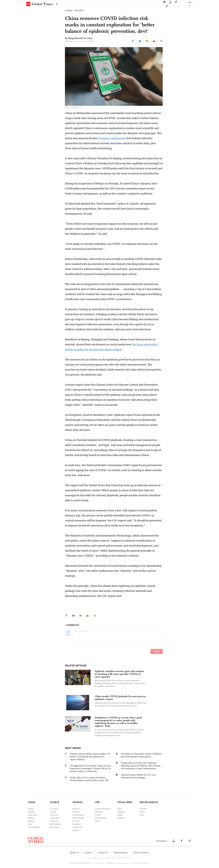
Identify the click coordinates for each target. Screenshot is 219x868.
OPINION (77, 802)
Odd (30, 824)
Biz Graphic (55, 827)
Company (54, 821)
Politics (31, 809)
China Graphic (34, 827)
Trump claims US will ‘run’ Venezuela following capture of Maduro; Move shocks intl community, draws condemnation (141, 766)
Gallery (120, 815)
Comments (55, 818)
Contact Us (103, 853)
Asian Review (78, 818)
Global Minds (78, 815)
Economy (54, 815)
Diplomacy (32, 815)
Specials (121, 818)
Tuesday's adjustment (112, 138)
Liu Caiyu (88, 38)
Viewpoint (77, 824)
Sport (142, 815)
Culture (98, 815)
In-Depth (143, 809)
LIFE (97, 802)
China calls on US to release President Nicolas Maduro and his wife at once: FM (89, 779)
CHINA (69, 11)
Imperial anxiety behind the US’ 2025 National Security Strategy (138, 776)
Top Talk (76, 821)
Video (120, 809)
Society (31, 812)
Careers (88, 853)
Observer (76, 812)
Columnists (77, 827)
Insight (53, 812)
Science (31, 821)
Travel (97, 821)
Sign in (190, 4)
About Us (75, 853)
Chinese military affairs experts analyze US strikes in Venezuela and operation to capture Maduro (90, 757)
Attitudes (99, 812)
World (142, 812)
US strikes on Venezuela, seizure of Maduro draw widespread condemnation (141, 755)
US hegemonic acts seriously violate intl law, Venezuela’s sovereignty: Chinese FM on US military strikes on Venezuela (90, 768)
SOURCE (55, 802)
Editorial (76, 809)
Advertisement (121, 853)
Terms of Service (141, 853)
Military (31, 818)
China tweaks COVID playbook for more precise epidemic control (120, 698)
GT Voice (54, 809)
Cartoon (76, 830)
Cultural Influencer (103, 809)
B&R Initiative (56, 824)
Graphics (121, 812)
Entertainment (101, 818)
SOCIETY (79, 11)
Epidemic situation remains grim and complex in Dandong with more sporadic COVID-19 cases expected (119, 674)
